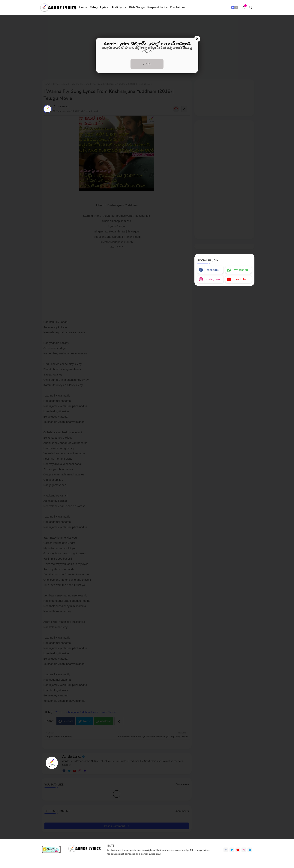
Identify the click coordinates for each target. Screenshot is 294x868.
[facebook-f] (226, 850)
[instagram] (244, 850)
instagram (213, 279)
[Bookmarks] (244, 8)
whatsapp (241, 270)
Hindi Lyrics (119, 7)
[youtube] (238, 850)
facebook (213, 270)
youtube (241, 279)
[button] (235, 8)
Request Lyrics (157, 7)
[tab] (83, 8)
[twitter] (232, 850)
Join (147, 64)
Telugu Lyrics (99, 7)
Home (83, 7)
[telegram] (250, 850)
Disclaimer (178, 7)
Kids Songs (137, 7)
